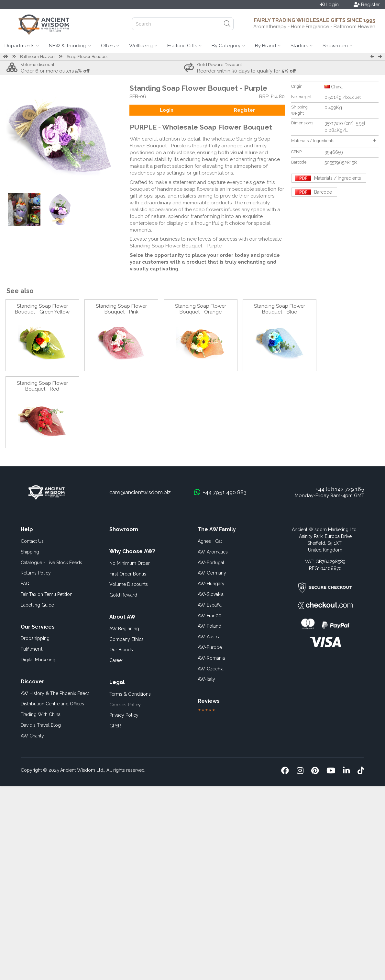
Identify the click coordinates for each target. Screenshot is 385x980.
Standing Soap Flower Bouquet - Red (42, 386)
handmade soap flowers (185, 189)
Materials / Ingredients (334, 141)
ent (32, 649)
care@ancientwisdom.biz (140, 492)
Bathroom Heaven (37, 57)
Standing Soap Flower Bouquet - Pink (121, 309)
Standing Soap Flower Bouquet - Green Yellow (42, 309)
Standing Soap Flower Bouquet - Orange (201, 309)
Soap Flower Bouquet (87, 57)
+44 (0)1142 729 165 (340, 489)
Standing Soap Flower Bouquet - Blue (280, 309)
